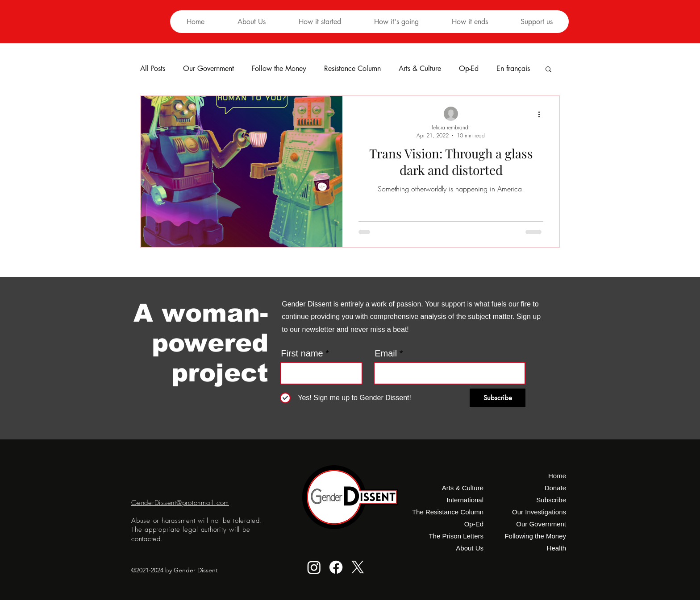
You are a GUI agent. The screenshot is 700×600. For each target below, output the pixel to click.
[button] (319, 22)
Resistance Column (352, 69)
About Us (470, 548)
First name (302, 353)
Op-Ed (469, 69)
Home (557, 476)
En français (513, 69)
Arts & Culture (420, 69)
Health (556, 548)
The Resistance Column (450, 512)
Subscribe (551, 500)
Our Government (208, 69)
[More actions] (542, 114)
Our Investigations (539, 512)
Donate (555, 488)
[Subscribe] (498, 398)
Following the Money (535, 536)
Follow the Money (279, 69)
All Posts (153, 69)
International (465, 500)
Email (386, 353)
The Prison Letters (456, 536)
